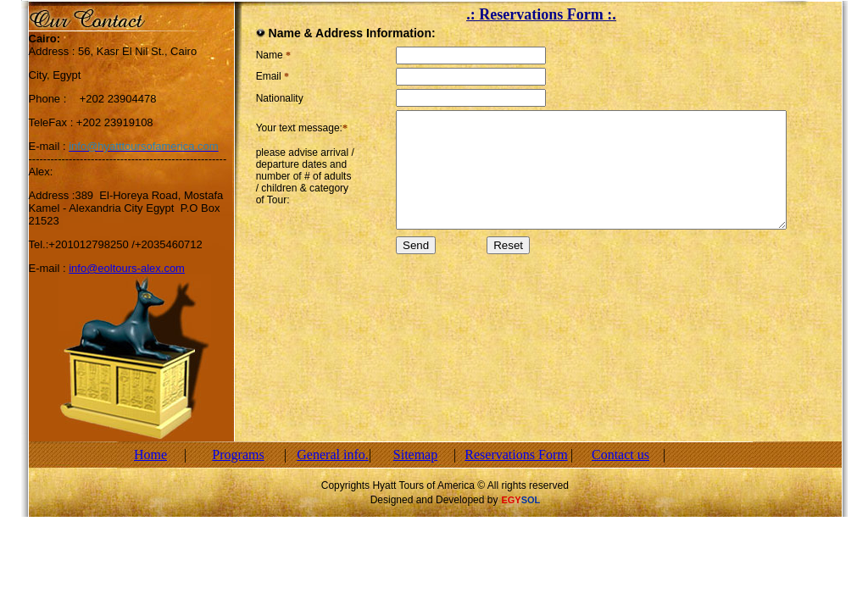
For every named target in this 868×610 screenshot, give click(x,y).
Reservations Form (516, 455)
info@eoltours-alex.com (127, 268)
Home (150, 455)
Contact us (620, 455)
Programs (238, 455)
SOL (531, 500)
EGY (511, 500)
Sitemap (415, 455)
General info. (332, 455)
